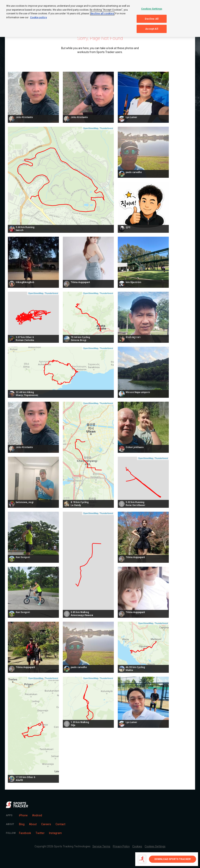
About (33, 824)
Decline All (152, 19)
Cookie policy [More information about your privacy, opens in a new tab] (38, 17)
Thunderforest (106, 128)
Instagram (55, 833)
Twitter (40, 833)
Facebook (25, 833)
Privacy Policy (121, 846)
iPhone (23, 815)
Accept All (152, 29)
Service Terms (101, 846)
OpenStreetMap (91, 128)
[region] (100, 18)
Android (37, 815)
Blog (22, 824)
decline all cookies (102, 13)
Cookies (137, 846)
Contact (60, 824)
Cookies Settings (155, 846)
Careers (46, 824)
